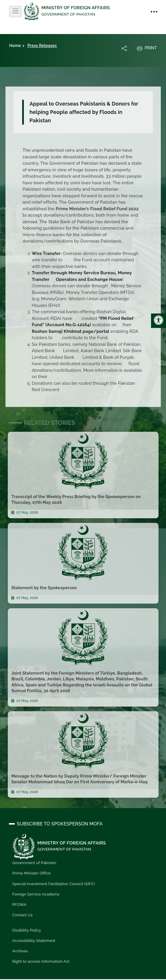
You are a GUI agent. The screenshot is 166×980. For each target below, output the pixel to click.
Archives (20, 951)
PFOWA (19, 904)
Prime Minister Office (32, 873)
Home (15, 46)
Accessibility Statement (34, 940)
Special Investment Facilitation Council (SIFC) (54, 884)
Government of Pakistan (34, 863)
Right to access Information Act (41, 961)
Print (147, 48)
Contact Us (23, 915)
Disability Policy (27, 930)
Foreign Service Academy (36, 894)
